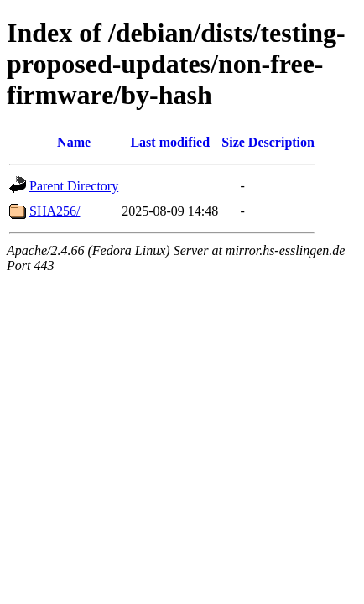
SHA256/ (55, 211)
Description (281, 142)
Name (74, 142)
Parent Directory (74, 186)
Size (233, 142)
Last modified (170, 142)
